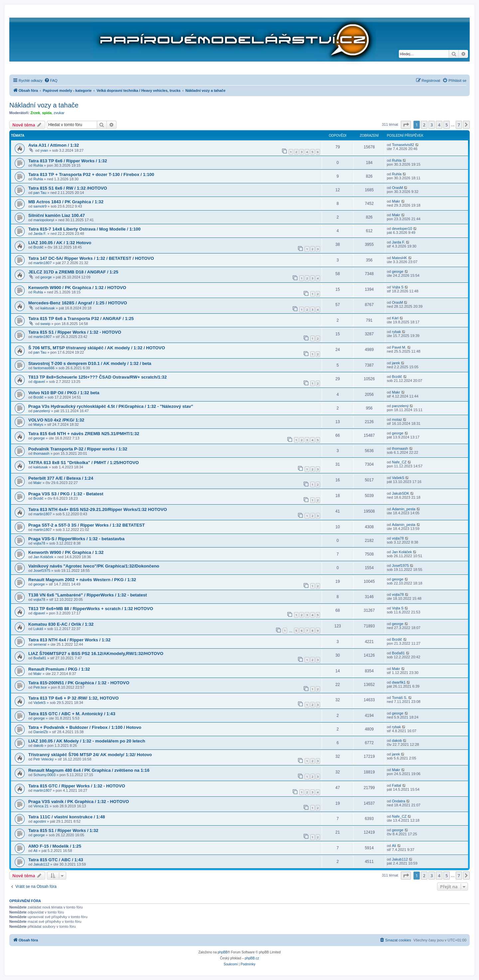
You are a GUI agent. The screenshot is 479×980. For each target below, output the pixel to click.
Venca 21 (41, 806)
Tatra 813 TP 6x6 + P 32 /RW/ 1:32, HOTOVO (74, 698)
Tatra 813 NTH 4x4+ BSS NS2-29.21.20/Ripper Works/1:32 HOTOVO (98, 509)
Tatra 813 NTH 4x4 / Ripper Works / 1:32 (69, 640)
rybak (396, 332)
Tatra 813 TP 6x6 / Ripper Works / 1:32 (68, 161)
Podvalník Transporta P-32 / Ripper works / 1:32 (78, 449)
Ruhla (38, 165)
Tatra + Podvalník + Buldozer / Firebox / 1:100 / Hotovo (85, 727)
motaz (397, 419)
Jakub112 (41, 864)
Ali (35, 851)
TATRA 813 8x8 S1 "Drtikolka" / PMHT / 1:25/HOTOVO (83, 463)
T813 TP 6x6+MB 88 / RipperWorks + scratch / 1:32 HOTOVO (91, 609)
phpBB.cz (252, 958)
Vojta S (398, 287)
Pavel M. (399, 347)
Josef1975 (42, 571)
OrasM (397, 188)
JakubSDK (400, 493)
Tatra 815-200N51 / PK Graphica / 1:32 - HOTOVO (79, 683)
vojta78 (39, 543)
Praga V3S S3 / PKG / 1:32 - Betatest (66, 494)
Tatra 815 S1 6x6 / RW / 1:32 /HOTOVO (68, 188)
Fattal (397, 785)
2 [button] (424, 125)
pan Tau (40, 193)
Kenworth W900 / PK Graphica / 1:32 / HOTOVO (77, 288)
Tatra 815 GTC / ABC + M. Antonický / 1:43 (72, 714)
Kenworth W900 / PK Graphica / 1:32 (66, 552)
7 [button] (459, 125)
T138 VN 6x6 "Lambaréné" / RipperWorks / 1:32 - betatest (88, 595)
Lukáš (38, 629)
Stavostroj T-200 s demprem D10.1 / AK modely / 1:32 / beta (90, 363)
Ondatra (399, 801)
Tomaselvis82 (403, 145)
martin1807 (42, 263)
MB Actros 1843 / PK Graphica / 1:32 (66, 202)
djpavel (39, 382)
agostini (40, 821)
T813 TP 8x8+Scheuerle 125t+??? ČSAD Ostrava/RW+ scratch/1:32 (97, 377)
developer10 (402, 229)
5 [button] (447, 125)
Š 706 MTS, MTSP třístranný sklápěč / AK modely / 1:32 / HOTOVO (97, 348)
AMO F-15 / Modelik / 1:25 (55, 846)
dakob (38, 745)
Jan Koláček (43, 557)
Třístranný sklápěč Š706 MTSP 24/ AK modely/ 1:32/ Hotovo (90, 755)
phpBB (223, 952)
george (46, 277)
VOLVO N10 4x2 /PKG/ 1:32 (56, 420)
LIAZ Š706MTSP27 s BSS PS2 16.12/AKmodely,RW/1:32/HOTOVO (96, 653)
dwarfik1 (399, 682)
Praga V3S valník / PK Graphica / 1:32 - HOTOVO (79, 802)
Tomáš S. (399, 698)
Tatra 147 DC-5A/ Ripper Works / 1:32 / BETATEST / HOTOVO (91, 258)
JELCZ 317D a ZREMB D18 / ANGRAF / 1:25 (73, 272)
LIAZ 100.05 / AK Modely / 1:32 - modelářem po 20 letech (87, 741)
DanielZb (41, 732)
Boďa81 (40, 658)
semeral (40, 644)
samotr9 (40, 206)
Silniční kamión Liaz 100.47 (57, 215)
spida (47, 113)
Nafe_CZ (399, 462)
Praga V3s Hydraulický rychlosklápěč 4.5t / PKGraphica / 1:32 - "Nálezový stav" (111, 406)
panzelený (42, 411)
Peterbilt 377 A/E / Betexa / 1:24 (61, 478)
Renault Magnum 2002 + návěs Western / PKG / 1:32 (82, 580)
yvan (44, 150)
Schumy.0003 (44, 775)
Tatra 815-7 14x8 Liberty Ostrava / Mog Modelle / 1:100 (84, 229)
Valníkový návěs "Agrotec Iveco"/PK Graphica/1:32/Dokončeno (94, 566)
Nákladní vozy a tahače (44, 105)
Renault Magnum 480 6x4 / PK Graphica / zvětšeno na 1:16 (89, 770)
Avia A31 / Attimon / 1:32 (54, 145)
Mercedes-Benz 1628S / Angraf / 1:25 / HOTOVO (78, 303)
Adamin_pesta (403, 509)
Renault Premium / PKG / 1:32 (59, 669)
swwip (45, 324)
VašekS (398, 478)
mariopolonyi (44, 220)
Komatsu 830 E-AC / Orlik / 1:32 (61, 624)
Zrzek (35, 113)
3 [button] (432, 125)
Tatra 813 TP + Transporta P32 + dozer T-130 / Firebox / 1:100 (91, 174)
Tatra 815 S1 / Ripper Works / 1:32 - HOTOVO (75, 332)
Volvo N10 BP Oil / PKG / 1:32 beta (64, 393)
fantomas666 (44, 368)
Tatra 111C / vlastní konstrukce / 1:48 (67, 817)
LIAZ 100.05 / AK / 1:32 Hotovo (60, 243)
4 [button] (439, 125)
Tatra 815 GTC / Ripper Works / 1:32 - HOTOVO (77, 786)
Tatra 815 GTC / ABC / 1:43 (56, 860)
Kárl (395, 318)
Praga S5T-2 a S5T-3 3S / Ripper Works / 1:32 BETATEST (86, 525)
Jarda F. (40, 234)
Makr (396, 201)
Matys (38, 424)
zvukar (59, 113)
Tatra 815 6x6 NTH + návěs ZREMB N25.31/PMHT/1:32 (84, 434)
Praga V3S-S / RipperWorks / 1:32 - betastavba (76, 539)
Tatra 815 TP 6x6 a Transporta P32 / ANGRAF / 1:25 (81, 319)
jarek (396, 363)
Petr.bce (40, 687)
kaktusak (47, 308)
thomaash (41, 453)
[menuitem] (51, 81)
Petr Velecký (43, 759)
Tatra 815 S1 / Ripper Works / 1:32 (63, 830)
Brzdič (38, 247)
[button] (406, 125)
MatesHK (399, 258)
